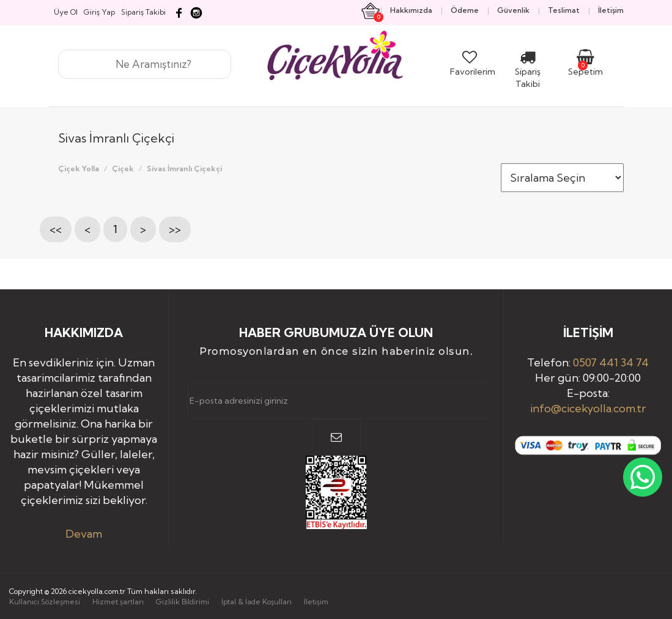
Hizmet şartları (118, 602)
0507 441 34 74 (611, 362)
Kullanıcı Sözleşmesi (45, 602)
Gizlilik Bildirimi (183, 602)
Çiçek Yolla (79, 169)
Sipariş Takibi (528, 72)
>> (175, 229)
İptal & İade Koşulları (257, 602)
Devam (84, 534)
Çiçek (123, 169)
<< (56, 229)
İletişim (316, 602)
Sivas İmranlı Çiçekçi (184, 169)
